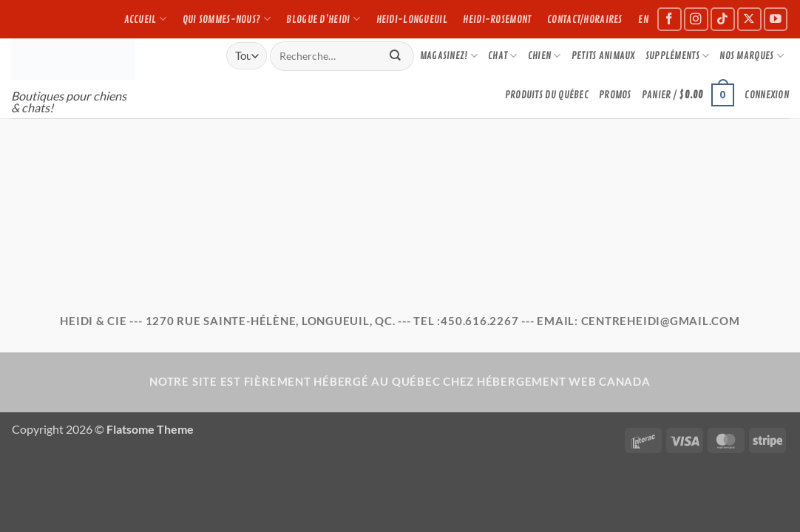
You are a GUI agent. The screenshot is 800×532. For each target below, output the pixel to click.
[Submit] (396, 56)
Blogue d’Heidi (323, 19)
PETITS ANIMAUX (603, 55)
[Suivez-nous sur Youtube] (776, 20)
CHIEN (545, 56)
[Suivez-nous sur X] (749, 20)
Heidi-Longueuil (412, 19)
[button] (688, 95)
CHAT (503, 56)
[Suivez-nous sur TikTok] (723, 20)
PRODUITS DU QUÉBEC (547, 95)
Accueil (146, 19)
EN (643, 19)
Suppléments (678, 56)
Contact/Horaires (585, 19)
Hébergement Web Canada (564, 381)
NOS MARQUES (752, 56)
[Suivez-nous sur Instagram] (696, 20)
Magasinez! (449, 56)
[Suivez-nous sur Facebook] (670, 20)
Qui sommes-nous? (227, 19)
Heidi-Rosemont (497, 19)
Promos (615, 95)
